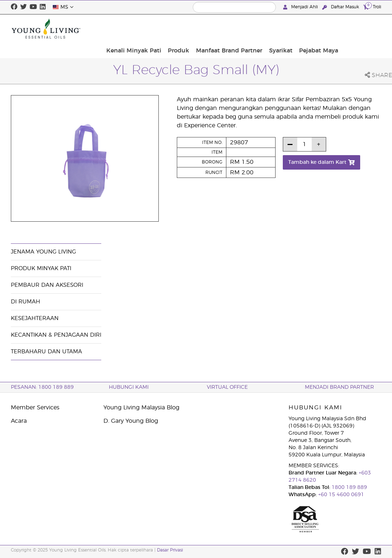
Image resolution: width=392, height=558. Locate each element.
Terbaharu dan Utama (46, 352)
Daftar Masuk (341, 7)
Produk (227, 29)
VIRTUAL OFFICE (227, 387)
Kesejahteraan (35, 318)
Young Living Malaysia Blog (141, 408)
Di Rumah (25, 302)
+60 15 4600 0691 (341, 495)
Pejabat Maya (359, 29)
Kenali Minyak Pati (184, 29)
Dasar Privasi (170, 550)
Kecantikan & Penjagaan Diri (56, 335)
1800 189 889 (349, 487)
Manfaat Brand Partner (275, 29)
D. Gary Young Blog (131, 421)
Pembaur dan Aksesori (47, 285)
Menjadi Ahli (301, 7)
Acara (19, 421)
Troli (372, 7)
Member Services (35, 408)
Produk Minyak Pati (41, 269)
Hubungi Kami (129, 387)
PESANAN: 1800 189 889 (42, 387)
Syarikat (324, 29)
